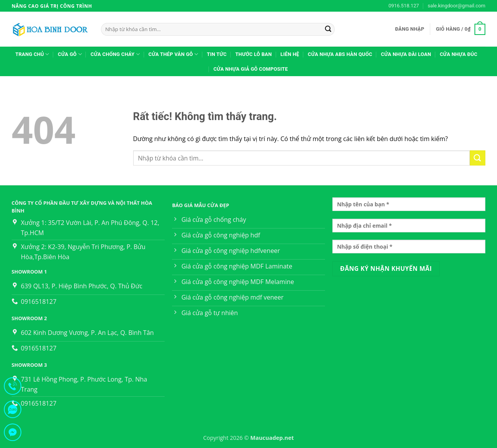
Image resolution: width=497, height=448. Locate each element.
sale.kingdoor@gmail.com (456, 6)
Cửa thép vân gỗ (173, 54)
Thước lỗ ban (254, 54)
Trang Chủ (32, 54)
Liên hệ (290, 54)
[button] (409, 29)
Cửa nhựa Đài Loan (406, 54)
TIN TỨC (217, 54)
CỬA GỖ (70, 54)
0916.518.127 (404, 6)
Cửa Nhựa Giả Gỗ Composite (251, 69)
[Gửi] (328, 30)
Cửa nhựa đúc (459, 54)
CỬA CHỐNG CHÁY (115, 54)
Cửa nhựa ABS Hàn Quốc (340, 54)
